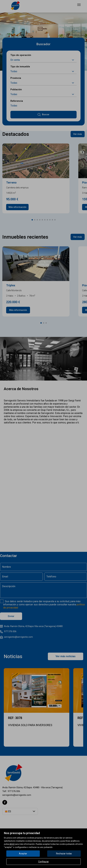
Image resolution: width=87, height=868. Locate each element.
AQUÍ (12, 844)
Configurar (43, 862)
